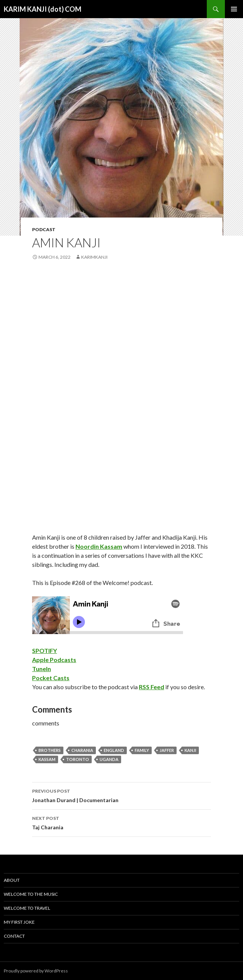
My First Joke (19, 922)
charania (82, 750)
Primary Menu (234, 9)
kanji (190, 750)
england (114, 750)
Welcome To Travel (27, 908)
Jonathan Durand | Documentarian (121, 795)
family (142, 750)
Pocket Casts (51, 678)
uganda (109, 759)
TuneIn (42, 669)
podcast (44, 229)
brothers (50, 750)
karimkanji (94, 257)
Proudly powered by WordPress (36, 971)
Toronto (78, 759)
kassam (47, 759)
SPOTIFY (45, 651)
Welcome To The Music (31, 894)
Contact (14, 936)
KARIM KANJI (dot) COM (43, 9)
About (12, 880)
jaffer (167, 750)
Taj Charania (121, 822)
